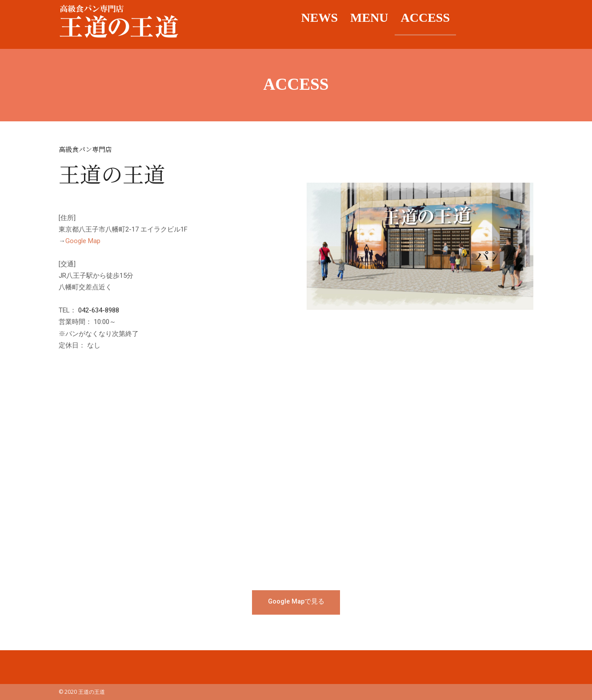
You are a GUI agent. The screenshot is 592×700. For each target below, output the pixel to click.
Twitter (520, 18)
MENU (369, 18)
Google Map (83, 241)
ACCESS (425, 18)
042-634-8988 (99, 310)
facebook (469, 18)
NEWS (320, 18)
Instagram (495, 18)
